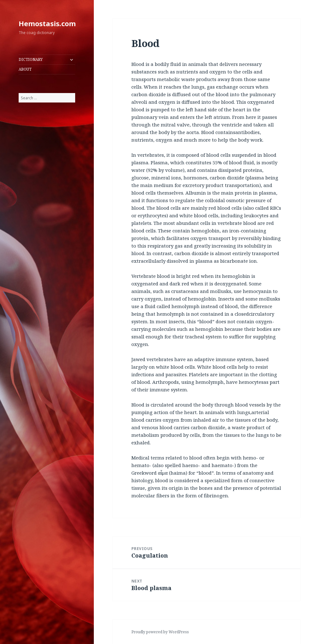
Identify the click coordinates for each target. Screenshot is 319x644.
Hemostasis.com (47, 23)
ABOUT (25, 69)
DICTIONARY (31, 59)
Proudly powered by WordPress (160, 632)
